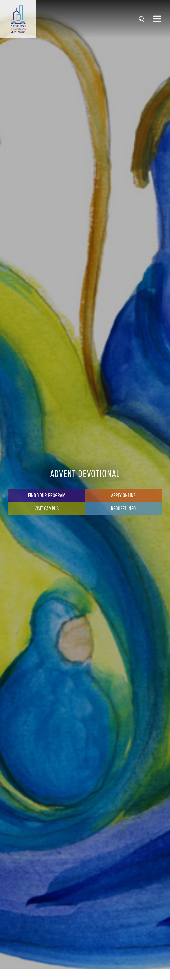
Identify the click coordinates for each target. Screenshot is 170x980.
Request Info (123, 508)
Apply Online (123, 495)
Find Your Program (47, 495)
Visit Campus (47, 508)
